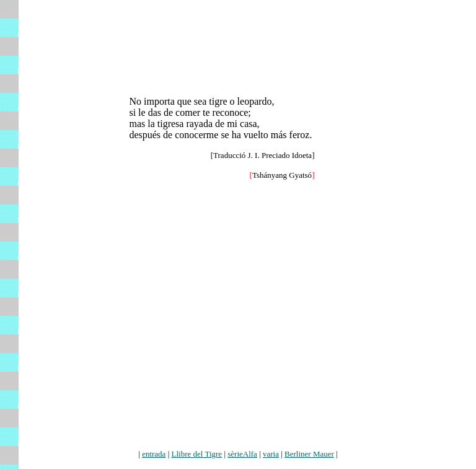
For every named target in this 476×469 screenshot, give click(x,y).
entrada (154, 454)
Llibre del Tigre (197, 454)
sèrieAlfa (242, 454)
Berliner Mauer (309, 454)
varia (271, 454)
